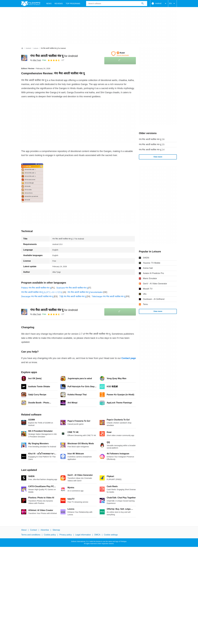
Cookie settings (111, 535)
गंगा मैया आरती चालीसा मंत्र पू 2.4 (152, 150)
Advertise (45, 530)
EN (172, 4)
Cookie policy (50, 535)
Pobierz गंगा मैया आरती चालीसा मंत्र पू (36, 288)
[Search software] (143, 4)
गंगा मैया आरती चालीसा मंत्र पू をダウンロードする (42, 292)
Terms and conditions (31, 535)
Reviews (59, 4)
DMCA (97, 535)
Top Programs (73, 4)
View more (158, 157)
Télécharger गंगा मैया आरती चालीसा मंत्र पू (108, 296)
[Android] (28, 48)
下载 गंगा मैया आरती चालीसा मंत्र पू (72, 296)
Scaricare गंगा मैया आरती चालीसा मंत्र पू (72, 288)
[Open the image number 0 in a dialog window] (32, 183)
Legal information (83, 535)
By (36, 60)
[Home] (22, 48)
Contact (34, 530)
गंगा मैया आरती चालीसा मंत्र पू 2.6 (152, 139)
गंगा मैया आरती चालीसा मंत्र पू (54, 56)
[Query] (117, 4)
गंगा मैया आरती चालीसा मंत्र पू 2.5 (152, 144)
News (49, 4)
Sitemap (56, 530)
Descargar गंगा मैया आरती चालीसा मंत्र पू (37, 296)
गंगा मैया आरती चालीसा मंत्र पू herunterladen (85, 292)
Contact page (129, 358)
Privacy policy (66, 535)
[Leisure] (36, 48)
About (24, 530)
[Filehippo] (31, 4)
